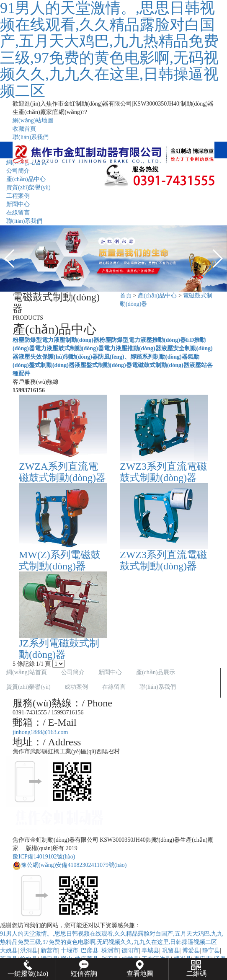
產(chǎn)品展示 (156, 672)
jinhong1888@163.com (40, 732)
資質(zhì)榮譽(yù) (28, 187)
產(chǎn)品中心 (157, 296)
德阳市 (130, 950)
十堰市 (70, 950)
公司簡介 (73, 672)
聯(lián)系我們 (31, 137)
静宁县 (211, 950)
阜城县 (150, 950)
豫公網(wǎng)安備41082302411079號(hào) (70, 865)
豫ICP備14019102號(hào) (44, 857)
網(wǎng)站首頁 (27, 672)
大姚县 (9, 950)
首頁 (126, 296)
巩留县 (171, 950)
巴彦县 (90, 950)
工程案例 (18, 196)
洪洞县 (29, 950)
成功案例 (76, 687)
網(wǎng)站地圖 (33, 120)
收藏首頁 (24, 129)
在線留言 (18, 213)
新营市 (49, 950)
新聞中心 (18, 204)
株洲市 (110, 950)
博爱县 (191, 950)
